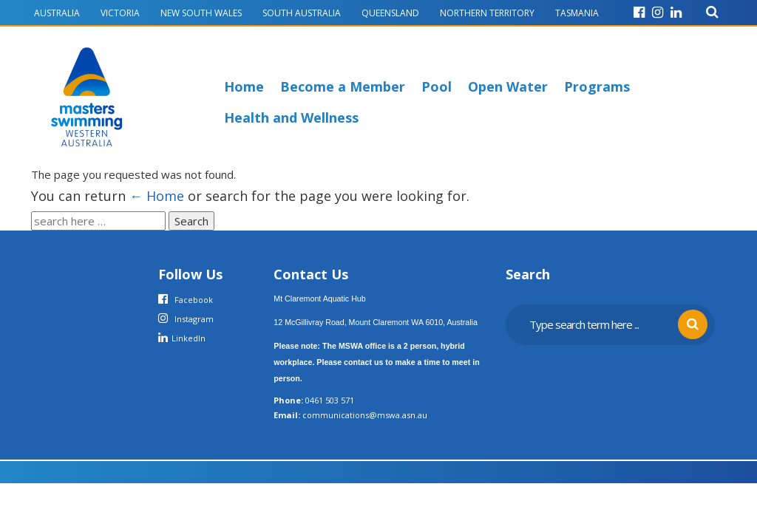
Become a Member (343, 86)
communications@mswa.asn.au (365, 415)
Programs (597, 86)
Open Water (508, 86)
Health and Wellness (291, 117)
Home (244, 86)
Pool (437, 86)
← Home (157, 196)
